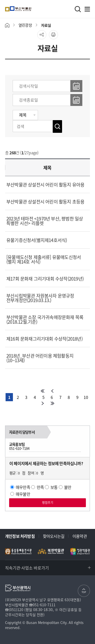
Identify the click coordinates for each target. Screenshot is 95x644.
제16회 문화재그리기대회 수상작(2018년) (44, 339)
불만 (68, 487)
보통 (54, 487)
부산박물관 (30, 9)
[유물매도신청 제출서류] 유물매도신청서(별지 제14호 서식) (44, 259)
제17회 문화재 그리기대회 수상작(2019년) (45, 279)
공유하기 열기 (42, 35)
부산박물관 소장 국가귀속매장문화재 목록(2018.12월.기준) (45, 319)
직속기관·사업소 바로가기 (27, 568)
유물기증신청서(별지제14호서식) (37, 240)
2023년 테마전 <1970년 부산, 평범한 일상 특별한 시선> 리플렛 (45, 221)
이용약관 (80, 536)
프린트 (53, 35)
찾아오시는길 (54, 536)
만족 (40, 487)
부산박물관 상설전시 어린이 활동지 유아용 (45, 185)
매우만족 (23, 487)
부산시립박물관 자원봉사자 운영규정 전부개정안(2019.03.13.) (40, 298)
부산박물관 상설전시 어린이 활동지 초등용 (45, 202)
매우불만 (23, 494)
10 (86, 397)
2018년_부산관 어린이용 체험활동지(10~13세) (40, 358)
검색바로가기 (78, 9)
